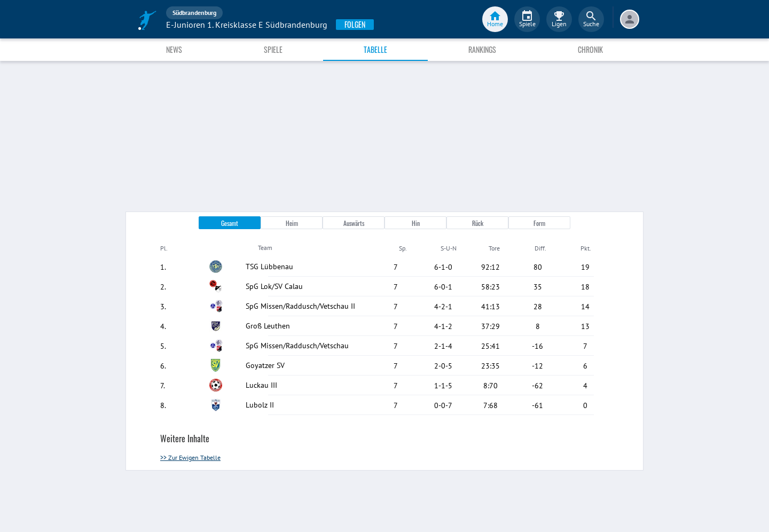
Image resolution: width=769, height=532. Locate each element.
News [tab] (174, 49)
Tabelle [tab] (375, 49)
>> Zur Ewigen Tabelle (190, 457)
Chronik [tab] (590, 49)
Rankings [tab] (482, 49)
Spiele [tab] (273, 49)
